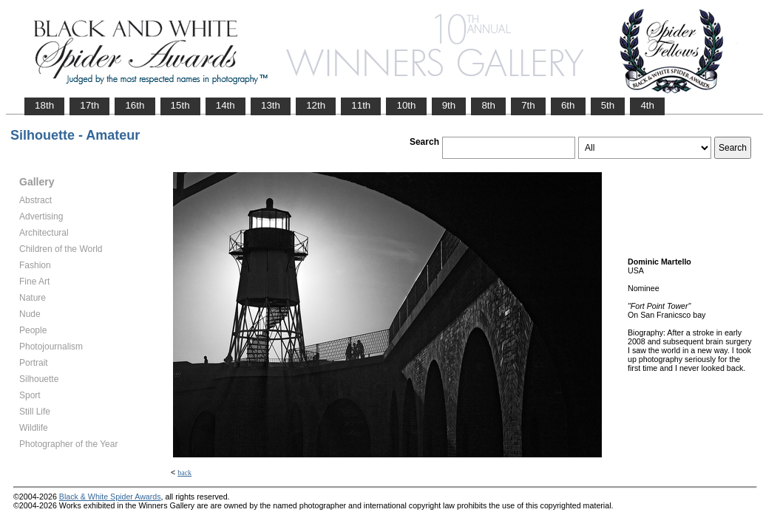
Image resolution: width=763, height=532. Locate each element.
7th (528, 105)
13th (271, 105)
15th (180, 105)
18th (44, 105)
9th (449, 105)
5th (608, 105)
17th (89, 105)
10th (406, 105)
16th (135, 105)
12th (316, 105)
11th (361, 105)
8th (488, 105)
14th (225, 105)
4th (647, 105)
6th (568, 105)
